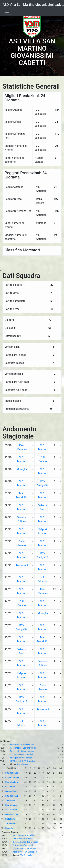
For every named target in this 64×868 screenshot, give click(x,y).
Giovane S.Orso (30, 748)
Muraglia (22, 469)
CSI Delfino (15, 755)
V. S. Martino (30, 761)
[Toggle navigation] (7, 11)
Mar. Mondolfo (28, 755)
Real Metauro (16, 745)
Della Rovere (23, 764)
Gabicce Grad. (29, 745)
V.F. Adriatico (16, 748)
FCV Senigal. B (17, 761)
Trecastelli (22, 565)
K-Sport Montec (27, 751)
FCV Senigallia (26, 758)
